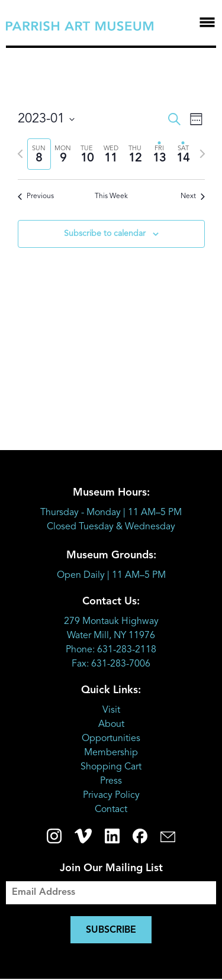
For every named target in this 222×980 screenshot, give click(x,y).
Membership (111, 753)
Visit (111, 710)
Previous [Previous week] (36, 196)
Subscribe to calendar (105, 234)
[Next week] (202, 154)
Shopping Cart (111, 767)
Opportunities (111, 739)
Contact (111, 810)
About (111, 725)
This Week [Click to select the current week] (111, 196)
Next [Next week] (193, 196)
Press (111, 781)
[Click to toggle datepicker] (46, 119)
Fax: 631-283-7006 (111, 664)
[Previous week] (20, 154)
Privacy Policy (111, 795)
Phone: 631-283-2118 (111, 650)
